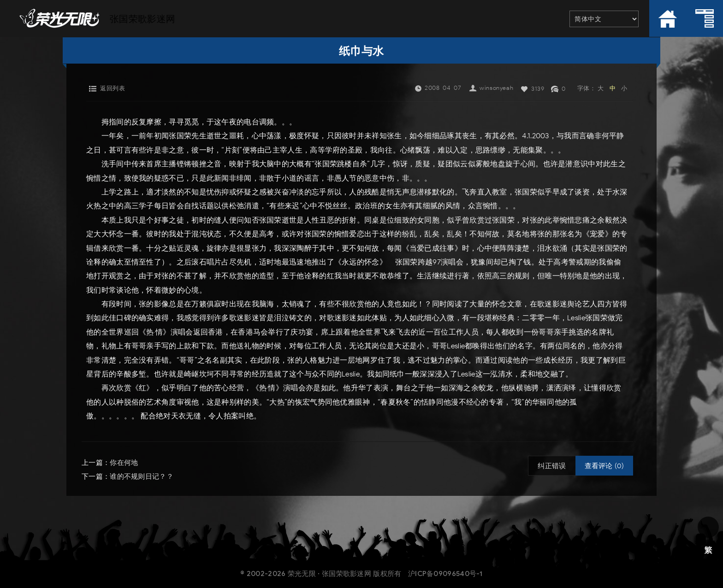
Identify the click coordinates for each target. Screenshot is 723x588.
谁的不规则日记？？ (142, 476)
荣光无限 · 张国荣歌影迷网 (329, 574)
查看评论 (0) (604, 466)
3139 (538, 89)
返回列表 (113, 88)
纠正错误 (552, 466)
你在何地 (124, 463)
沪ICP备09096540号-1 (445, 574)
